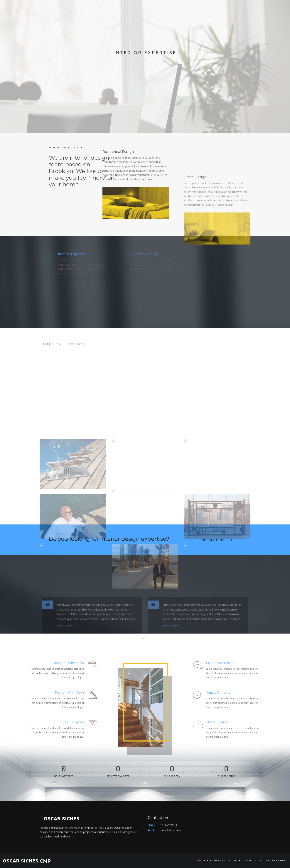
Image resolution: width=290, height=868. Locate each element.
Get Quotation (214, 544)
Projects (77, 349)
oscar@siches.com (171, 830)
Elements (52, 349)
